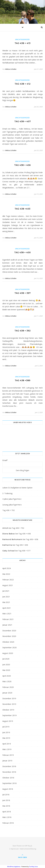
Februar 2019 (8, 755)
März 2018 (7, 817)
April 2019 (7, 744)
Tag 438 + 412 (23, 84)
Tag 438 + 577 (24, 551)
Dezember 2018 (9, 766)
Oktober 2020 (8, 642)
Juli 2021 (6, 591)
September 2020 (9, 647)
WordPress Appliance (14, 866)
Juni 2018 (6, 800)
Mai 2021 (6, 602)
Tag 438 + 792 (9, 510)
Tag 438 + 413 (23, 43)
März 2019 (7, 749)
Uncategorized (22, 39)
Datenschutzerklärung (28, 849)
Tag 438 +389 (23, 380)
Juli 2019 (6, 727)
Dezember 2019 (9, 698)
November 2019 (9, 704)
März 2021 (7, 614)
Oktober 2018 (8, 778)
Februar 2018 (8, 823)
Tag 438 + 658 (25, 534)
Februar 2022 (8, 580)
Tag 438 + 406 (22, 165)
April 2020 (7, 676)
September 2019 (9, 715)
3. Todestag (7, 493)
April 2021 (7, 608)
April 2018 (7, 812)
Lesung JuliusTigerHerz (12, 505)
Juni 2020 (6, 664)
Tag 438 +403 (22, 209)
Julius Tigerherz (22, 9)
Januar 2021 (7, 625)
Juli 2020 (6, 659)
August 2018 (8, 789)
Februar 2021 (8, 619)
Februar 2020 (8, 687)
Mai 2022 (6, 574)
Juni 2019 (6, 732)
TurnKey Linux (33, 866)
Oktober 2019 (8, 710)
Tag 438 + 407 (23, 121)
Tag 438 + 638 (22, 545)
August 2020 (8, 653)
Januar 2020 (7, 693)
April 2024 (7, 568)
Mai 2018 (6, 806)
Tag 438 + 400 (22, 252)
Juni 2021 (6, 597)
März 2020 (7, 681)
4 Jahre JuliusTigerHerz (12, 499)
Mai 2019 (6, 738)
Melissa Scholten (11, 69)
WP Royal (28, 846)
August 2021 (8, 585)
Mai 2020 (6, 670)
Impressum (15, 849)
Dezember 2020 (9, 631)
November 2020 (9, 636)
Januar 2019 (7, 761)
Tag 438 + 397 (23, 293)
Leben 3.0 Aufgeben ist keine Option (17, 488)
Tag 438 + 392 (23, 331)
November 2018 (9, 772)
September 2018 (9, 783)
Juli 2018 (6, 795)
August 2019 (8, 721)
